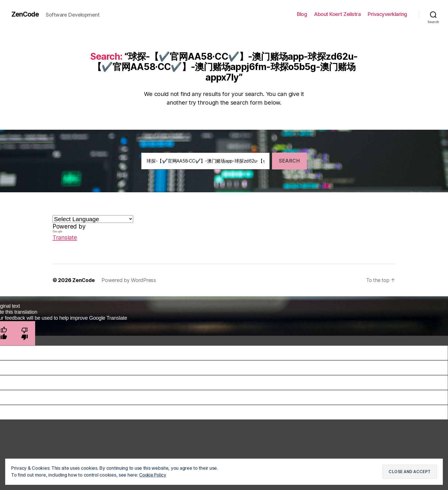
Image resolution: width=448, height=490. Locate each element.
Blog (302, 14)
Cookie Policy (154, 475)
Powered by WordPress (129, 280)
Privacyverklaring (387, 14)
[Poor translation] (25, 333)
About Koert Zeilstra (337, 14)
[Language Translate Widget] (93, 219)
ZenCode (26, 14)
